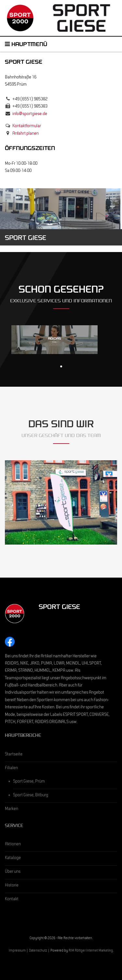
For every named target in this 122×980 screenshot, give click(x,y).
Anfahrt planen (26, 134)
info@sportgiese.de (30, 114)
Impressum (17, 951)
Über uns (13, 872)
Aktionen (13, 845)
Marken (12, 809)
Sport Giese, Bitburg (31, 796)
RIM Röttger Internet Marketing (91, 951)
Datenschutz (38, 951)
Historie (12, 886)
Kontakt (12, 900)
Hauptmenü (26, 45)
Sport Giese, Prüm (29, 782)
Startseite (14, 755)
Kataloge (13, 858)
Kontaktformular (27, 127)
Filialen (11, 769)
